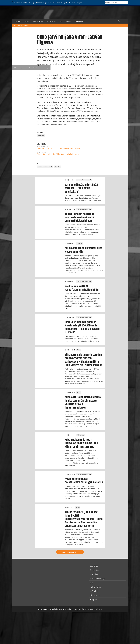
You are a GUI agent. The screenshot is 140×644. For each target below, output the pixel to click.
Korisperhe (51, 21)
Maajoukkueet (38, 21)
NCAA (79, 350)
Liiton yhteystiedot (76, 609)
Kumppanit (79, 21)
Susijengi (17, 3)
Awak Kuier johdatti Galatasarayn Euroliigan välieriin (84, 481)
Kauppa (79, 3)
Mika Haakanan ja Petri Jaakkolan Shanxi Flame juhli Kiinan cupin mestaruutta (81, 443)
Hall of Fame (56, 3)
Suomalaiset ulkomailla (45, 167)
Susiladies (24, 3)
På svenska (72, 3)
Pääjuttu (57, 167)
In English (64, 3)
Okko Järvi (41, 136)
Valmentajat (80, 435)
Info (61, 21)
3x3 (49, 3)
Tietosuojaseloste (94, 609)
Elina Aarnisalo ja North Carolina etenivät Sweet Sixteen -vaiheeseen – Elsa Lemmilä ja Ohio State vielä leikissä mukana (84, 360)
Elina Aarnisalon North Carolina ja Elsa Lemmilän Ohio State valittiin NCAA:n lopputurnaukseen (83, 402)
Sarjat (27, 21)
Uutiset (68, 21)
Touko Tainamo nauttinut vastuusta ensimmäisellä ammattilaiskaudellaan (79, 218)
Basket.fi (17, 25)
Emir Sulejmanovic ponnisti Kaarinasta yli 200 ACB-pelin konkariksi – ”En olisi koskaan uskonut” (82, 327)
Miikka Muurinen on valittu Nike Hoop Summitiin (83, 250)
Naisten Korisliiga (41, 3)
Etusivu (18, 21)
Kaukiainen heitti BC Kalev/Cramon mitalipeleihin (82, 288)
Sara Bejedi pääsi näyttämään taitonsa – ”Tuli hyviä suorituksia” (82, 188)
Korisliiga (32, 3)
